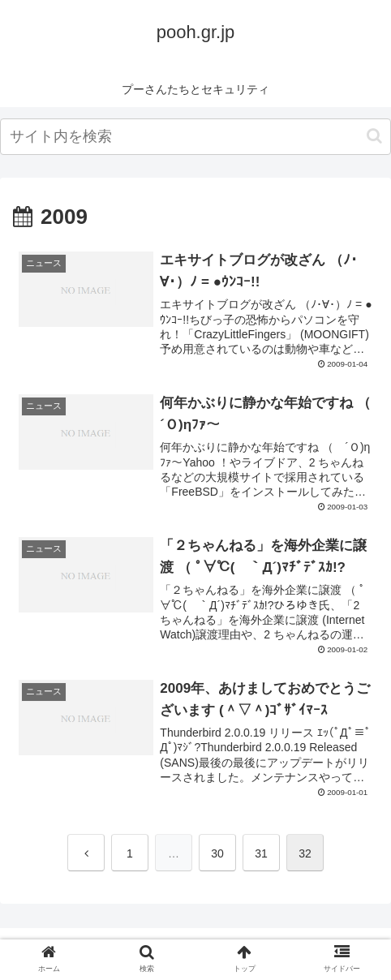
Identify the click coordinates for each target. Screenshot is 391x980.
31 (261, 853)
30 (217, 853)
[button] (374, 136)
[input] (195, 137)
